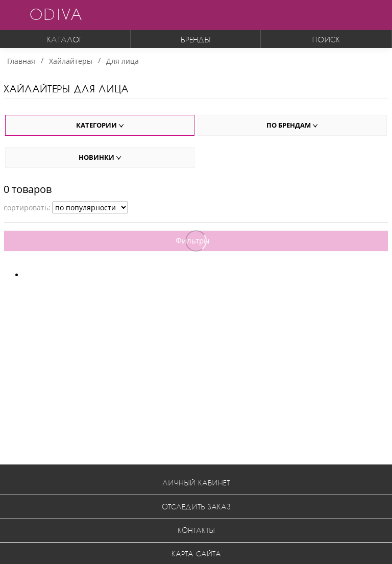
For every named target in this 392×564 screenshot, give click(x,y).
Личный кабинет (196, 483)
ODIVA (56, 14)
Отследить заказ (196, 507)
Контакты (196, 530)
